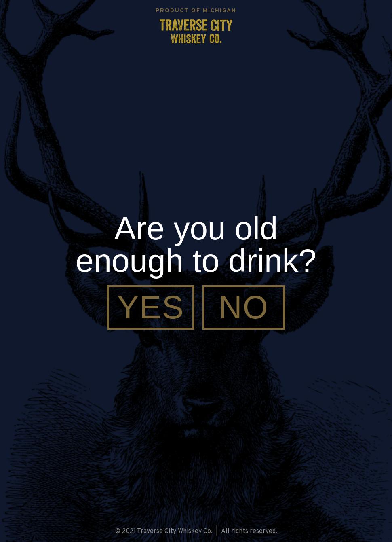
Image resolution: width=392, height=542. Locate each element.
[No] (244, 307)
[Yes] (151, 307)
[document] (196, 271)
